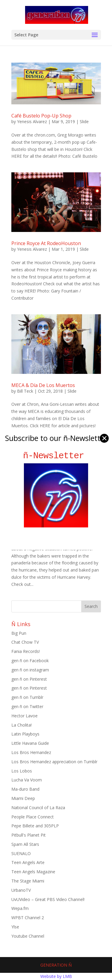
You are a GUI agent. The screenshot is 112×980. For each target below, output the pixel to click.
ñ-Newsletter (56, 456)
